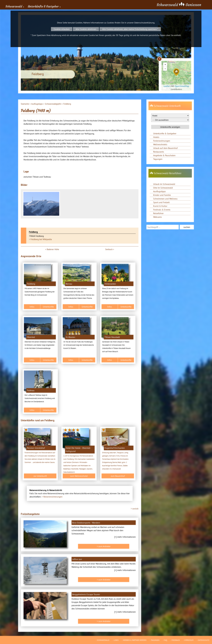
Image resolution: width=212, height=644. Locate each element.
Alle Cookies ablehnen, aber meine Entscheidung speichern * (130, 29)
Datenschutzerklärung (144, 23)
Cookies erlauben (62, 29)
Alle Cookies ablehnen (86, 29)
